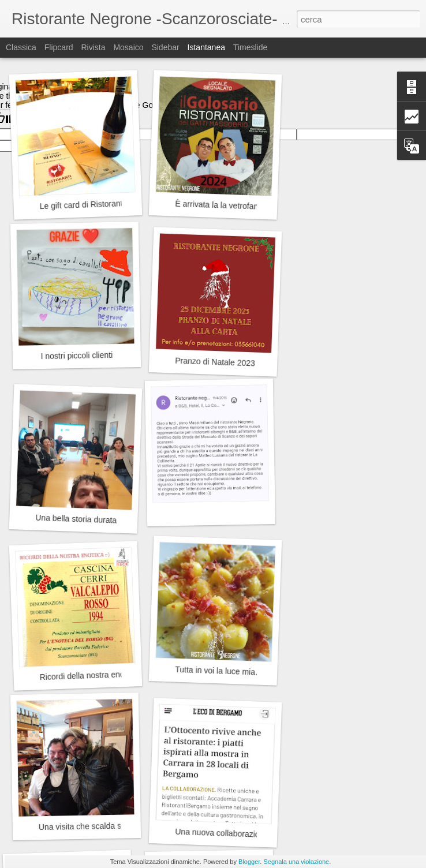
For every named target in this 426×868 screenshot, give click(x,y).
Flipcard (59, 47)
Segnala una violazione (296, 862)
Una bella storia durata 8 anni (88, 519)
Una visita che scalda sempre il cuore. (107, 826)
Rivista (93, 47)
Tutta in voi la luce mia (215, 671)
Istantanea (206, 47)
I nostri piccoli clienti (76, 356)
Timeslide (250, 47)
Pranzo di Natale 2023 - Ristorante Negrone (254, 363)
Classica (21, 47)
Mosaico (128, 47)
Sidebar (165, 47)
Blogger (249, 862)
